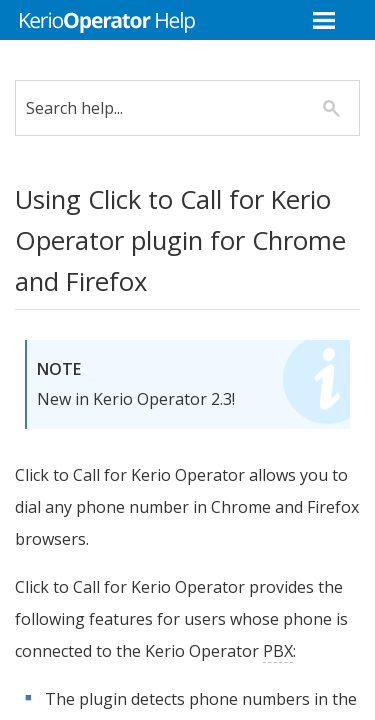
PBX (45, 683)
